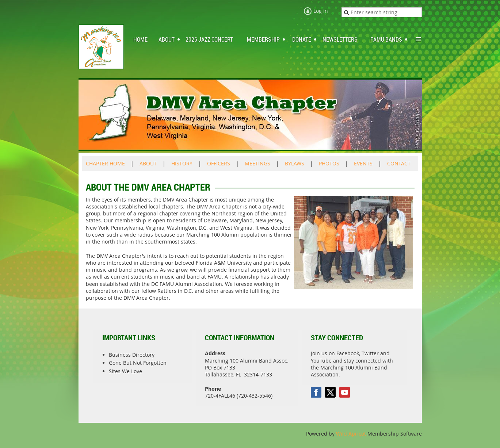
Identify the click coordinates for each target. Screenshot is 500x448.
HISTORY (182, 163)
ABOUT (148, 163)
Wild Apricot (351, 434)
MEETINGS (257, 163)
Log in (321, 11)
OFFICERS (219, 163)
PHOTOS (329, 163)
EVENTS (363, 163)
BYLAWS (295, 163)
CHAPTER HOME (105, 163)
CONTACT (399, 163)
